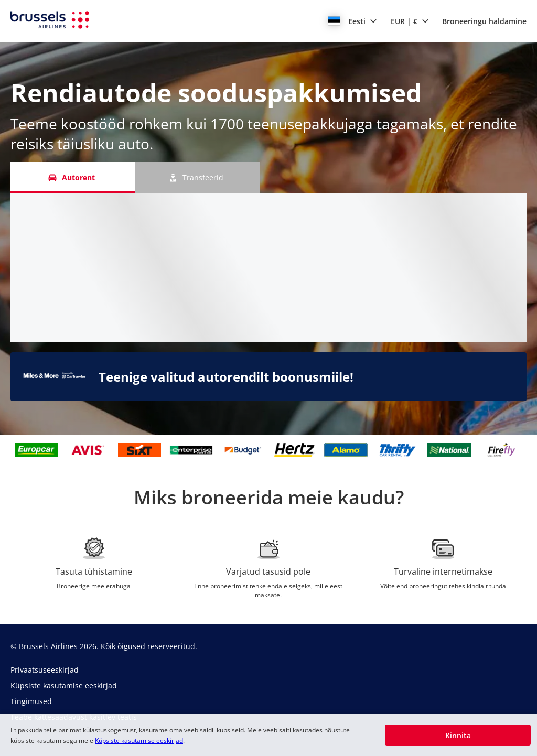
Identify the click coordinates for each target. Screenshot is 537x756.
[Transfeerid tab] (198, 177)
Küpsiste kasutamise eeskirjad (139, 741)
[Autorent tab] (73, 177)
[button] (353, 21)
